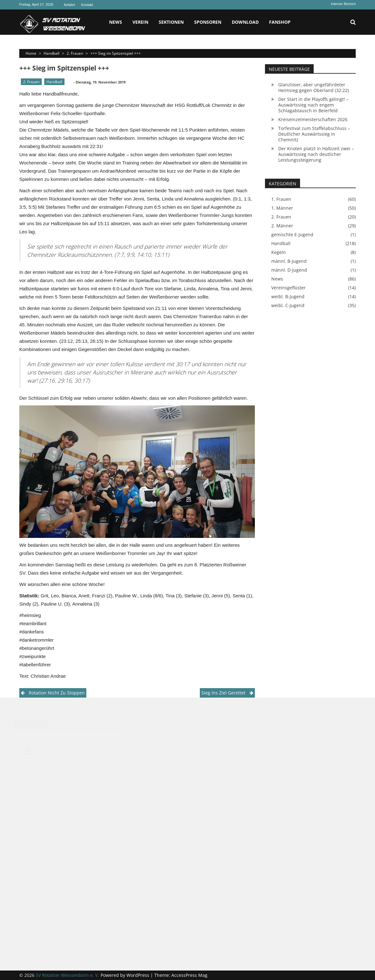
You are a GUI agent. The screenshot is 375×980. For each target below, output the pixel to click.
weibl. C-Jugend (288, 305)
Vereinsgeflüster (289, 288)
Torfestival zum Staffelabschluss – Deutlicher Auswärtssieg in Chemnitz (314, 134)
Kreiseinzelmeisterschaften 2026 (313, 119)
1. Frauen (281, 199)
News (116, 22)
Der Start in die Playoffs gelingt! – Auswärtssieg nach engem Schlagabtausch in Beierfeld (313, 105)
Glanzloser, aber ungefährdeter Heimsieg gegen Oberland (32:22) (314, 87)
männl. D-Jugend (289, 270)
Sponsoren (208, 22)
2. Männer (282, 226)
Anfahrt (69, 5)
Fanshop (280, 22)
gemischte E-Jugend (292, 235)
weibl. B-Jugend (288, 297)
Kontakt (87, 5)
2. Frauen (75, 53)
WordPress (138, 975)
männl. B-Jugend (289, 261)
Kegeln (279, 252)
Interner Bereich (343, 4)
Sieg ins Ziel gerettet (223, 693)
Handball (52, 53)
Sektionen (171, 22)
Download (245, 22)
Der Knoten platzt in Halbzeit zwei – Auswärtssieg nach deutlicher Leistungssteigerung (316, 154)
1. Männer (282, 208)
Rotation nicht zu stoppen (57, 693)
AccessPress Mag (189, 975)
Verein (140, 22)
